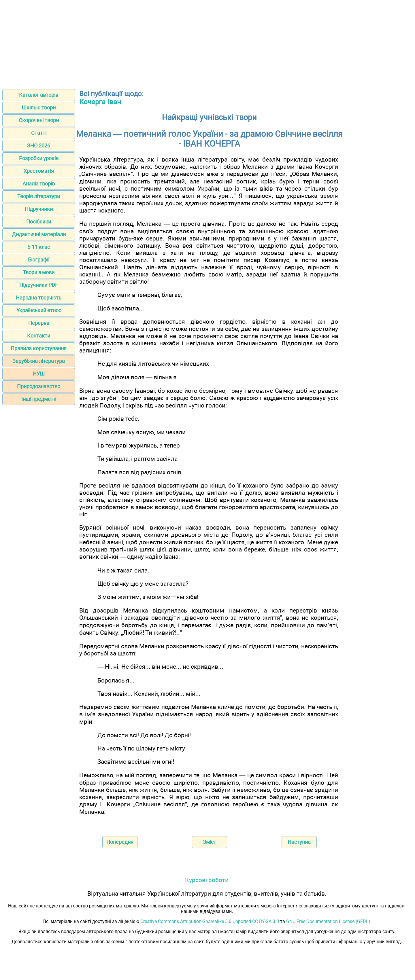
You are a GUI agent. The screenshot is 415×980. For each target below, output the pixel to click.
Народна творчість (39, 298)
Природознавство (39, 386)
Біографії (39, 260)
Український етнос (39, 310)
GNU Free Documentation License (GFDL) (328, 921)
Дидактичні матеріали (39, 234)
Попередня (120, 842)
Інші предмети (39, 399)
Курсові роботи (207, 880)
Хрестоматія (39, 171)
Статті (39, 133)
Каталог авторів (39, 95)
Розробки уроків (39, 158)
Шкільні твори (39, 108)
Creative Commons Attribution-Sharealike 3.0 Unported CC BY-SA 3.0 (210, 921)
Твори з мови (39, 272)
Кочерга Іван (100, 102)
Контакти (39, 336)
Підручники (39, 209)
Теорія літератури (39, 196)
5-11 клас (39, 247)
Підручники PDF (39, 285)
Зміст (210, 842)
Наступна (299, 842)
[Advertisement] (207, 43)
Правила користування (39, 348)
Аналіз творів (39, 184)
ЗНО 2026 (39, 146)
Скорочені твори (39, 120)
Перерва (39, 323)
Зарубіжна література (39, 361)
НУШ (39, 374)
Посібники (39, 222)
